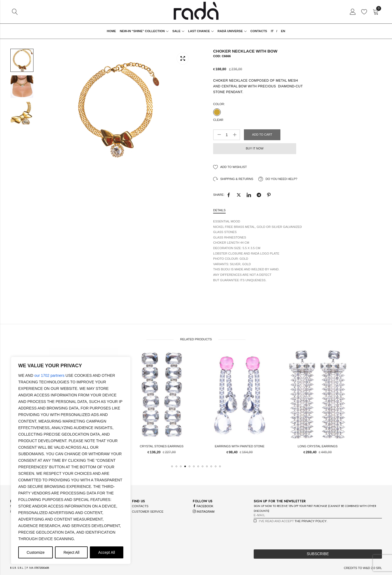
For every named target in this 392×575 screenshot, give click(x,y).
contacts (140, 506)
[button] (172, 466)
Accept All (107, 552)
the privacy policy (311, 521)
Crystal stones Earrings (215, 446)
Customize (36, 552)
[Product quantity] (227, 135)
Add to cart (262, 134)
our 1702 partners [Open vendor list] (49, 375)
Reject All (71, 552)
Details (219, 210)
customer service (148, 512)
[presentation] (295, 535)
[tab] (219, 211)
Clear (218, 120)
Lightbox (183, 58)
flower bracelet (137, 446)
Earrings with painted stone (293, 446)
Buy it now (255, 148)
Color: (219, 104)
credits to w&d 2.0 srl (363, 568)
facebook (203, 506)
